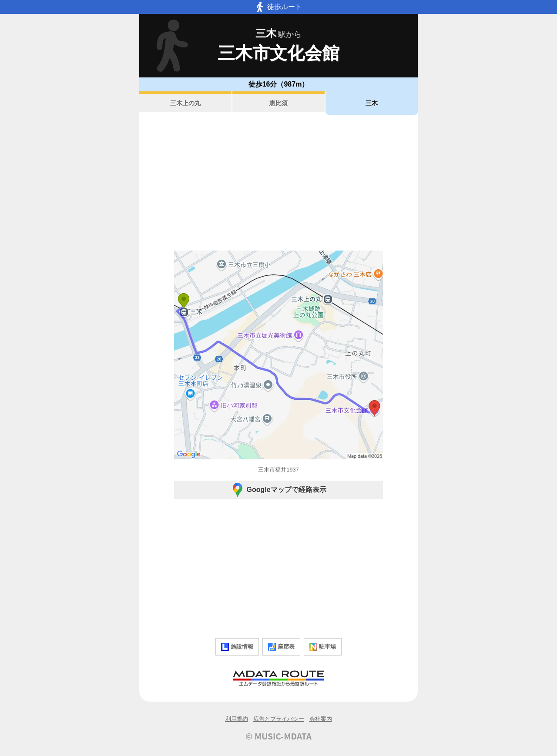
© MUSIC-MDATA (278, 736)
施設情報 (237, 647)
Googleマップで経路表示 (278, 490)
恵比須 (278, 103)
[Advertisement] (278, 183)
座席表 (281, 647)
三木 (372, 103)
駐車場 (323, 647)
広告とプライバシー (279, 719)
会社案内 (321, 719)
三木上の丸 (185, 103)
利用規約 (237, 719)
